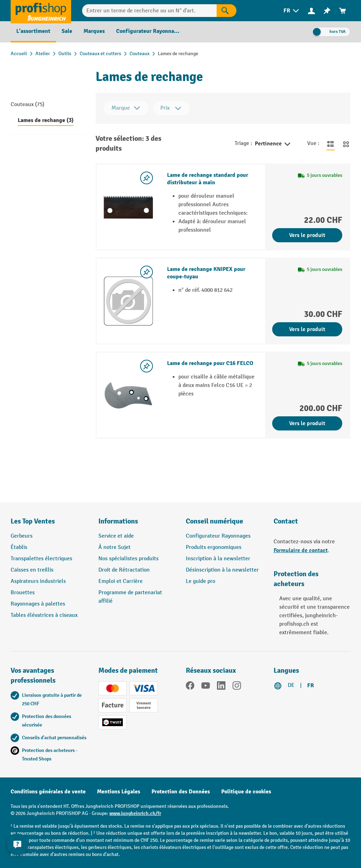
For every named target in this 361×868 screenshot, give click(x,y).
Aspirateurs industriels (38, 581)
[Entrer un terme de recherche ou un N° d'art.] (149, 11)
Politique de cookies (246, 792)
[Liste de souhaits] (327, 11)
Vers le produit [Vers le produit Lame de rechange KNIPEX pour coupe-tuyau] (307, 329)
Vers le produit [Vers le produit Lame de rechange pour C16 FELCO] (307, 423)
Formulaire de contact (301, 550)
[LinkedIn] (221, 687)
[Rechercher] (227, 11)
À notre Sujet (114, 547)
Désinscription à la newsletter (222, 570)
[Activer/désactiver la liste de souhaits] (147, 178)
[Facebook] (190, 687)
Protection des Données (181, 792)
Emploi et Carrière (121, 581)
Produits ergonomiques (214, 547)
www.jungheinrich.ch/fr (135, 813)
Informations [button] (118, 521)
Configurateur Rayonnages (218, 536)
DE (291, 685)
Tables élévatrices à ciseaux (44, 615)
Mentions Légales (119, 792)
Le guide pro (200, 581)
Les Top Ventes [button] (33, 521)
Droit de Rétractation (124, 570)
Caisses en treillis (32, 570)
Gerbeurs (22, 536)
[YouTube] (206, 687)
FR (311, 685)
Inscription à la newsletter (218, 559)
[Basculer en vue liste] (331, 144)
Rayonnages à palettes (38, 604)
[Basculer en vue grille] (346, 144)
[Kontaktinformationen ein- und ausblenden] (18, 850)
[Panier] (343, 11)
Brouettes (23, 593)
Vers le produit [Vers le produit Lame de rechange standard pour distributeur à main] (307, 235)
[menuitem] (292, 11)
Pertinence (273, 144)
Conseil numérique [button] (214, 521)
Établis (19, 547)
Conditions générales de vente (48, 792)
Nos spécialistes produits (128, 559)
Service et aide (116, 536)
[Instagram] (237, 687)
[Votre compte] (311, 11)
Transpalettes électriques (41, 559)
